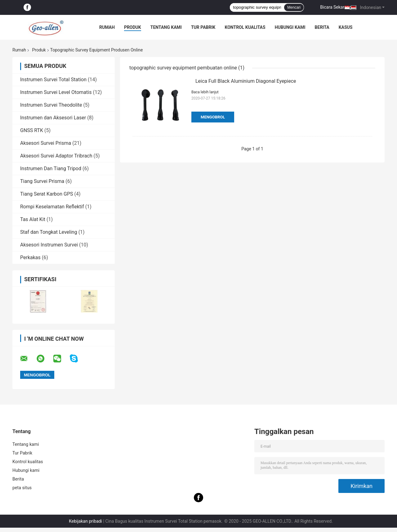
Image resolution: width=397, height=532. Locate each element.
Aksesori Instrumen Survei (49, 245)
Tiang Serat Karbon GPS (47, 194)
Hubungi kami (290, 27)
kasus (346, 27)
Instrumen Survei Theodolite (51, 105)
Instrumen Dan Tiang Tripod (51, 168)
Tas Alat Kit (33, 219)
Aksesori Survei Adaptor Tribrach (56, 156)
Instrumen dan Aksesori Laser (53, 118)
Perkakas (30, 257)
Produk (133, 27)
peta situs (22, 488)
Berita (322, 27)
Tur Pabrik (203, 27)
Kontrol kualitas (245, 27)
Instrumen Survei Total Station (53, 80)
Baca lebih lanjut (205, 92)
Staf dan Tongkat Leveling (49, 232)
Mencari (294, 7)
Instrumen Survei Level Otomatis (56, 92)
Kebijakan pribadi (85, 521)
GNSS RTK (32, 130)
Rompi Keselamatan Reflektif (52, 207)
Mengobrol (213, 117)
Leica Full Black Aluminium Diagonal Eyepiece (246, 81)
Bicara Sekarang (336, 7)
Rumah (107, 27)
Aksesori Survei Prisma (46, 143)
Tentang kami (166, 27)
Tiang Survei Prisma (42, 181)
